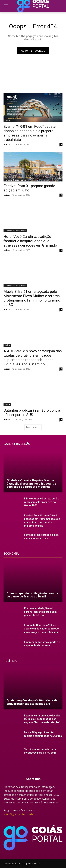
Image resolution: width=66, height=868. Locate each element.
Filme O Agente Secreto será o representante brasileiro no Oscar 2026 (42, 502)
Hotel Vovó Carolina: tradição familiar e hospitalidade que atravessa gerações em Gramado (30, 241)
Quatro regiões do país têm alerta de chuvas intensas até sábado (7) (32, 702)
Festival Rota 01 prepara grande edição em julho (29, 188)
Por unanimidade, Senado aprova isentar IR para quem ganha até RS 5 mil (40, 612)
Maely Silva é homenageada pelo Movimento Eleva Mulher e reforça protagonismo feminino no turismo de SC (32, 298)
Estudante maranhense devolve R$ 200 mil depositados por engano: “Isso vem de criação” (42, 719)
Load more (33, 427)
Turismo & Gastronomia (15, 180)
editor (7, 144)
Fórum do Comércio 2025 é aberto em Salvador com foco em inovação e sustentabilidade (43, 629)
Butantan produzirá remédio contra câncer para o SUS (32, 413)
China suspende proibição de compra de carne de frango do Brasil (32, 595)
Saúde (7, 121)
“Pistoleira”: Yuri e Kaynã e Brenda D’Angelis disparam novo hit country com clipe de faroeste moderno (32, 483)
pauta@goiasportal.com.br (19, 814)
